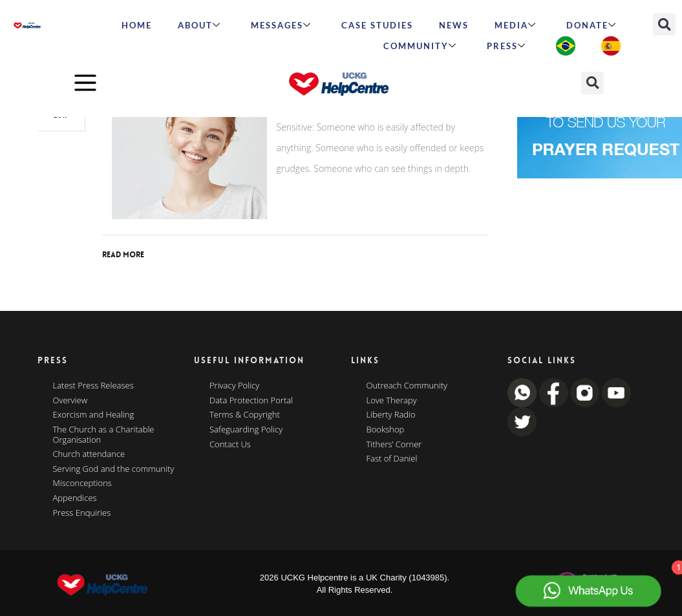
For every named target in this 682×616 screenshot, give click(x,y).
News (454, 25)
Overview (70, 401)
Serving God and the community (114, 469)
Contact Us (230, 445)
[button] (664, 24)
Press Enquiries (82, 513)
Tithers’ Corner (394, 445)
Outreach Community (407, 386)
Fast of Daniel (392, 459)
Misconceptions (82, 483)
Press (506, 46)
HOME (137, 25)
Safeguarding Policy (246, 430)
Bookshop (386, 430)
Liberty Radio (391, 415)
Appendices (75, 498)
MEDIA (516, 25)
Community (420, 46)
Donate (591, 25)
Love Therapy (392, 401)
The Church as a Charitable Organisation (104, 435)
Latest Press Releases (93, 386)
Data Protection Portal (251, 401)
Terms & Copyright (245, 415)
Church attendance (89, 454)
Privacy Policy (234, 386)
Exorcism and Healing (94, 415)
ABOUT (199, 25)
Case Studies (377, 25)
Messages (281, 25)
